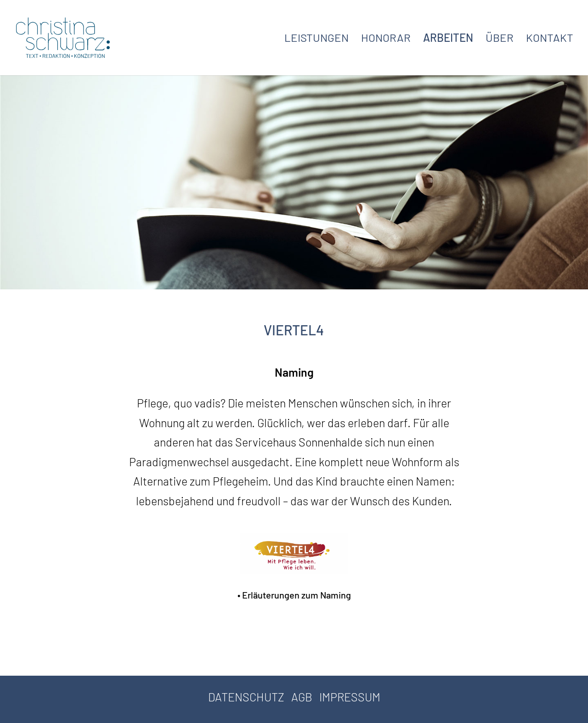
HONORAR (386, 39)
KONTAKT (550, 39)
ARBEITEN (448, 39)
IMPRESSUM (350, 697)
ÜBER (500, 39)
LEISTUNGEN (317, 39)
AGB (302, 697)
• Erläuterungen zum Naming (294, 595)
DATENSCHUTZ (246, 697)
